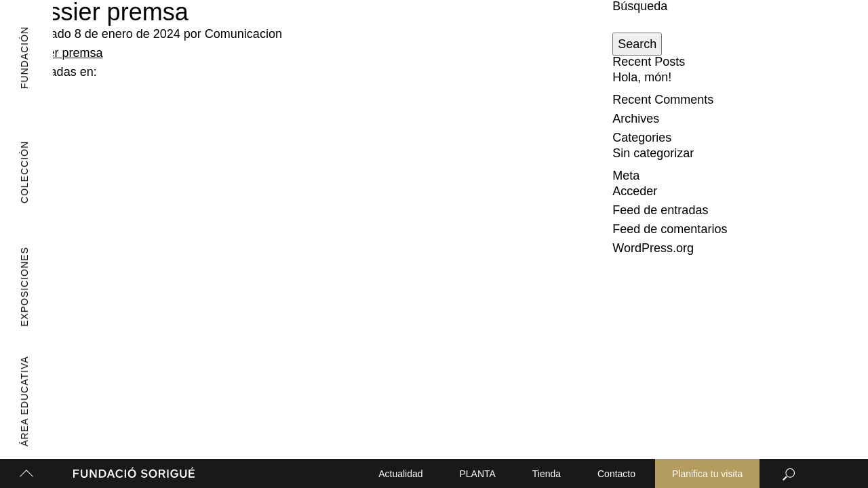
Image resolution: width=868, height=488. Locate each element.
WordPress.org (653, 248)
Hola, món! (642, 77)
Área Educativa (20, 402)
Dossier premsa (60, 53)
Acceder (635, 191)
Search (637, 44)
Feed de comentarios (670, 229)
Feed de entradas (660, 210)
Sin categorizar (653, 153)
